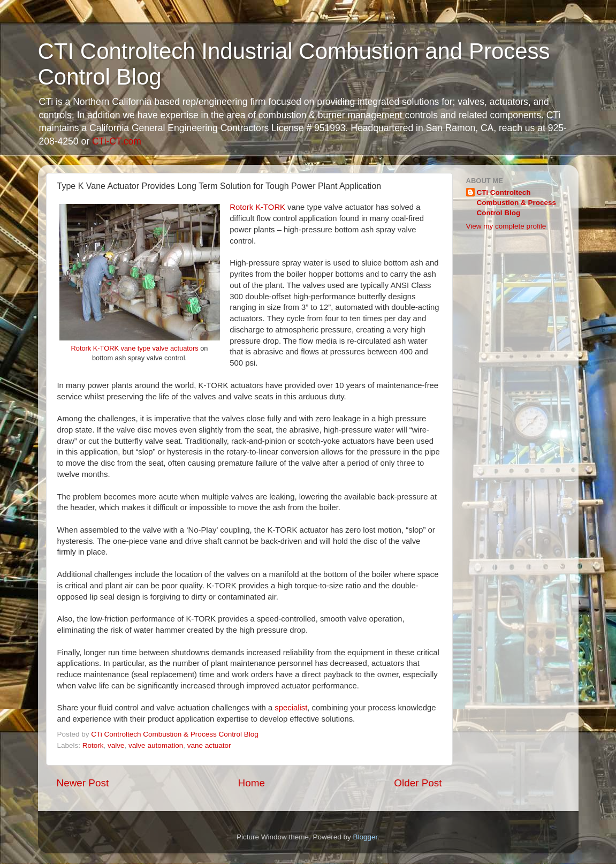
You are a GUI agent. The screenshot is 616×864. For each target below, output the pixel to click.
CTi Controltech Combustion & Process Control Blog (517, 203)
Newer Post (83, 783)
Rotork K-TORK (257, 207)
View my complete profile (506, 226)
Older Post (418, 783)
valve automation (156, 745)
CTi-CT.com (117, 141)
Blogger (366, 837)
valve (116, 745)
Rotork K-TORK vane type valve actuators (135, 348)
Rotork (93, 745)
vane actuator (209, 745)
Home (252, 783)
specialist (291, 708)
